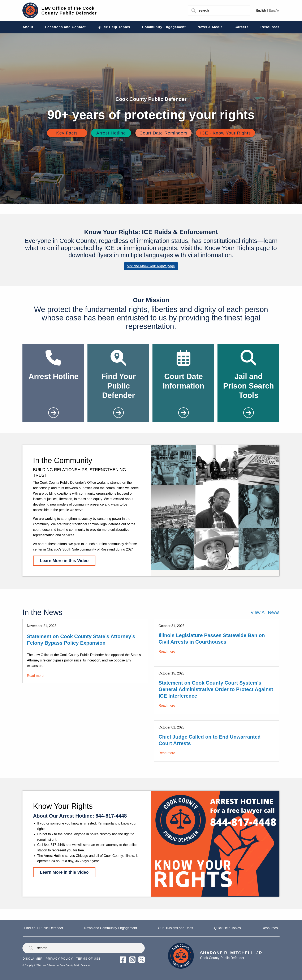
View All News (265, 612)
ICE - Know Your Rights (225, 133)
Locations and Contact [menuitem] (65, 27)
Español (274, 11)
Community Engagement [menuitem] (164, 27)
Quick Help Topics (227, 928)
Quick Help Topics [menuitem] (114, 27)
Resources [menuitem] (270, 27)
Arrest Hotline (111, 133)
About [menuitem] (28, 27)
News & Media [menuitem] (210, 27)
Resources (270, 928)
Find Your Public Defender (44, 928)
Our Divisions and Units (175, 928)
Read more (35, 676)
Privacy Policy (59, 959)
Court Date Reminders (163, 133)
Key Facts (67, 133)
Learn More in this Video (64, 561)
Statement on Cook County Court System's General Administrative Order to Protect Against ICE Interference (216, 689)
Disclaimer (33, 959)
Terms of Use (88, 959)
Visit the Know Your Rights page (151, 266)
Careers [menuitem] (242, 27)
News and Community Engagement (111, 928)
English (261, 11)
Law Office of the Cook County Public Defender (69, 11)
